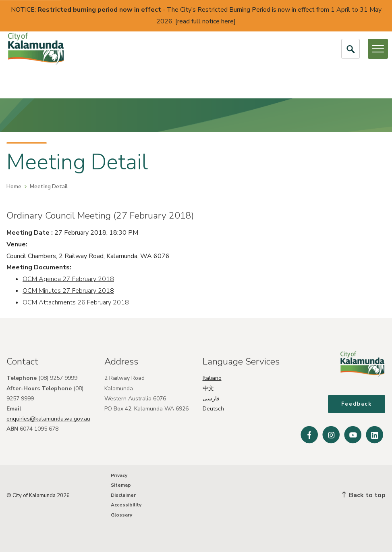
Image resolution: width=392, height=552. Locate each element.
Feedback (357, 404)
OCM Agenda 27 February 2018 (68, 279)
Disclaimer (123, 495)
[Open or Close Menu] (378, 49)
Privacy (119, 475)
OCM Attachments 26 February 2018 (76, 302)
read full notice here (205, 21)
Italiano (212, 377)
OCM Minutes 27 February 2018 (68, 291)
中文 (208, 387)
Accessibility (126, 505)
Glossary (121, 515)
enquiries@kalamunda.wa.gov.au (48, 418)
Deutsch (213, 408)
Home (14, 187)
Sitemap (121, 485)
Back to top (364, 495)
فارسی (211, 398)
